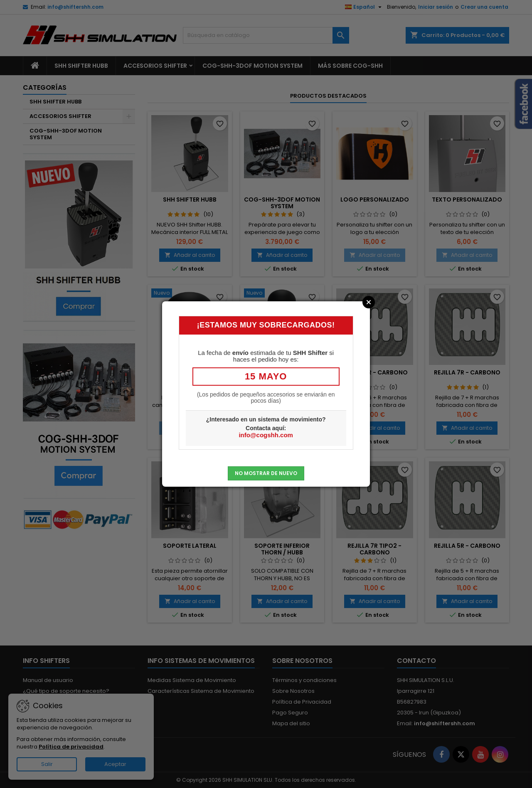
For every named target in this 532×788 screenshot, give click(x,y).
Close (369, 302)
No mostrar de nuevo (266, 473)
